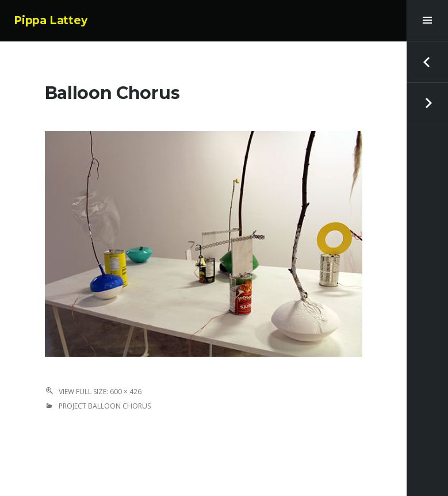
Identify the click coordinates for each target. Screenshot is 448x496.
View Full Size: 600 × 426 (100, 392)
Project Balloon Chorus (105, 406)
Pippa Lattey (51, 20)
